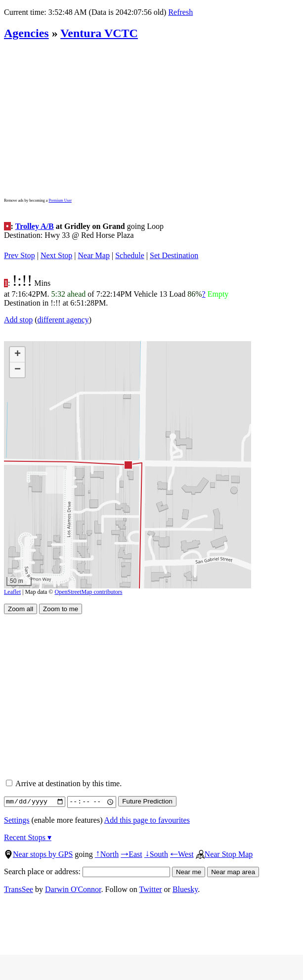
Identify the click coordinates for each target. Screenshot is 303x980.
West (182, 854)
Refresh (180, 12)
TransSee (19, 889)
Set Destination (174, 255)
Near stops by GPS (38, 854)
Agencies (26, 33)
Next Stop (56, 255)
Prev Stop (20, 255)
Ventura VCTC (99, 33)
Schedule (130, 255)
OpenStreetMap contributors (89, 592)
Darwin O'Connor (73, 889)
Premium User (60, 200)
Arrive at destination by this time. (64, 783)
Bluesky (185, 889)
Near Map (94, 255)
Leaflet (12, 592)
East (131, 854)
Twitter (151, 889)
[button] (128, 465)
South (156, 854)
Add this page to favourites (147, 820)
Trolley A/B (35, 226)
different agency (63, 320)
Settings (17, 820)
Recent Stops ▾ (28, 837)
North (107, 854)
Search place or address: (87, 871)
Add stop (18, 320)
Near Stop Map (224, 854)
